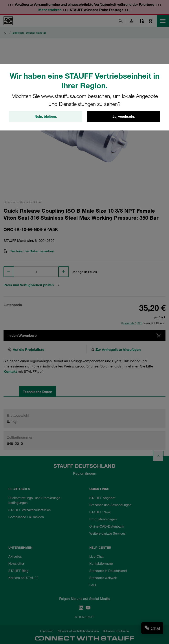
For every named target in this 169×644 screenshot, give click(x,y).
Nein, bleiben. (46, 116)
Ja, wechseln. (124, 116)
